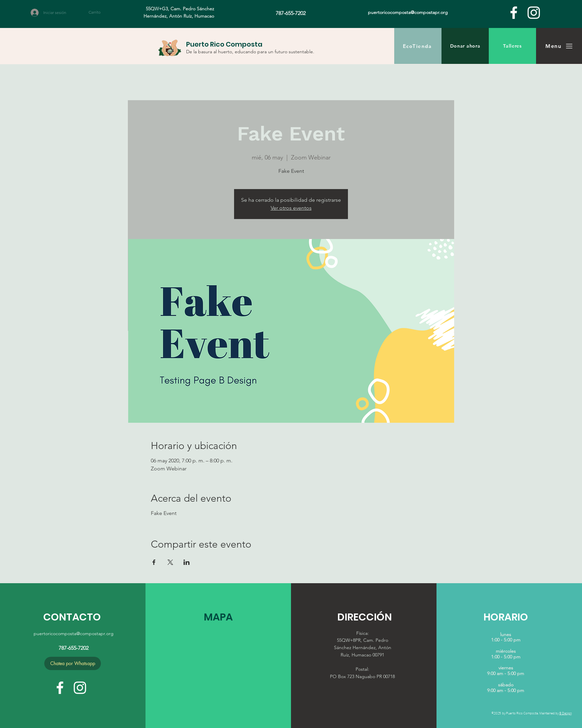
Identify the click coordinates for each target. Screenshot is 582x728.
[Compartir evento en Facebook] (154, 562)
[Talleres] (512, 46)
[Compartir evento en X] (170, 562)
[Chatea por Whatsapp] (73, 663)
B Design (566, 713)
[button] (98, 12)
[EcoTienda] (418, 46)
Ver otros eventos (291, 208)
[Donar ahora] (465, 46)
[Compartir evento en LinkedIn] (187, 562)
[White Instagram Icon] (534, 13)
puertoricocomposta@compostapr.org (74, 633)
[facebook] (514, 13)
